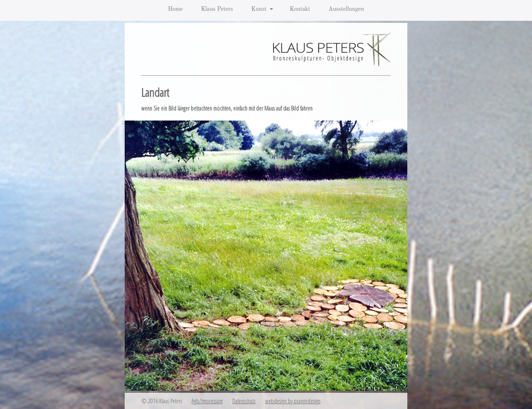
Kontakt (300, 9)
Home (175, 9)
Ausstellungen (346, 9)
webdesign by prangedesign (293, 401)
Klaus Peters (217, 9)
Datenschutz (244, 401)
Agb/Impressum (207, 401)
